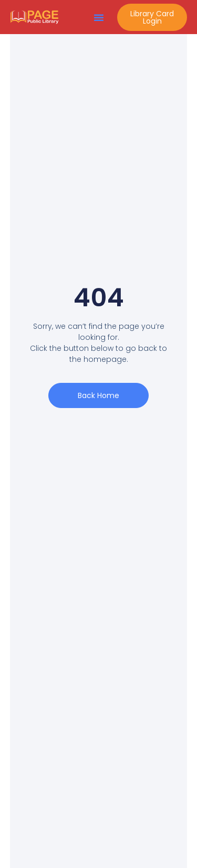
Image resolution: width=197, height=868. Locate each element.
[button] (99, 17)
